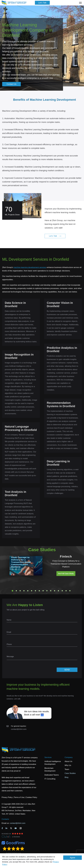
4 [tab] (24, 591)
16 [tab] (70, 591)
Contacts (5, 819)
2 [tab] (16, 591)
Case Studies (70, 773)
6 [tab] (32, 591)
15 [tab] (66, 591)
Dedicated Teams (52, 775)
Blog (66, 777)
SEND (67, 670)
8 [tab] (39, 591)
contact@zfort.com (19, 729)
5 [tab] (28, 591)
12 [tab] (55, 591)
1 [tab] (12, 591)
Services (48, 757)
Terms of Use (19, 797)
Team (67, 769)
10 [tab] (47, 591)
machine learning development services (30, 267)
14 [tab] (62, 591)
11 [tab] (51, 591)
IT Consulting (50, 779)
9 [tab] (43, 591)
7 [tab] (35, 591)
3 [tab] (20, 591)
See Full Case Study (66, 573)
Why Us (68, 765)
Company (69, 757)
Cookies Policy (31, 797)
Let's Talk (42, 3)
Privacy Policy (7, 797)
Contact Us (11, 84)
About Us (68, 761)
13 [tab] (58, 591)
